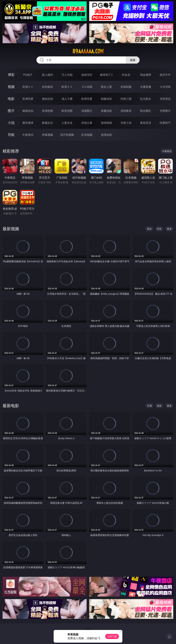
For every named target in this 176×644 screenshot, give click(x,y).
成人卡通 (67, 99)
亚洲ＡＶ (28, 87)
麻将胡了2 (106, 75)
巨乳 (159, 229)
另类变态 (165, 99)
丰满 (149, 406)
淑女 (159, 406)
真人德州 (47, 75)
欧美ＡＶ (67, 87)
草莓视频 (47, 135)
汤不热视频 (67, 135)
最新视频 (11, 229)
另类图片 (165, 111)
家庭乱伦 (47, 123)
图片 (11, 111)
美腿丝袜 (106, 111)
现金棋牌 (146, 75)
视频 (11, 87)
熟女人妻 (106, 87)
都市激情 (28, 123)
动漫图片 (87, 111)
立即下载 (112, 636)
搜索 (133, 60)
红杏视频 (87, 135)
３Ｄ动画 (87, 87)
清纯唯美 (126, 111)
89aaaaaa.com (88, 51)
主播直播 (146, 87)
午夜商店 (28, 135)
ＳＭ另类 (165, 87)
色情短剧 (106, 135)
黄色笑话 (146, 123)
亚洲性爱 (28, 99)
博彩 (11, 75)
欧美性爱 (87, 99)
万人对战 (67, 75)
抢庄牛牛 (165, 75)
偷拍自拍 (47, 99)
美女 (149, 229)
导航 (11, 135)
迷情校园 (106, 123)
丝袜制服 (126, 87)
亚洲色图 (47, 111)
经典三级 (126, 99)
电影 (11, 99)
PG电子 (28, 75)
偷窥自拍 (28, 111)
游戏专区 (87, 75)
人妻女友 (67, 123)
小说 (11, 123)
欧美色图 (67, 111)
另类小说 (126, 123)
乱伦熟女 (146, 99)
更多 (169, 229)
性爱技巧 (165, 123)
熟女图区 (146, 111)
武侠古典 (87, 123)
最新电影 (11, 405)
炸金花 (126, 75)
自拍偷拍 (47, 87)
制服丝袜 (106, 99)
